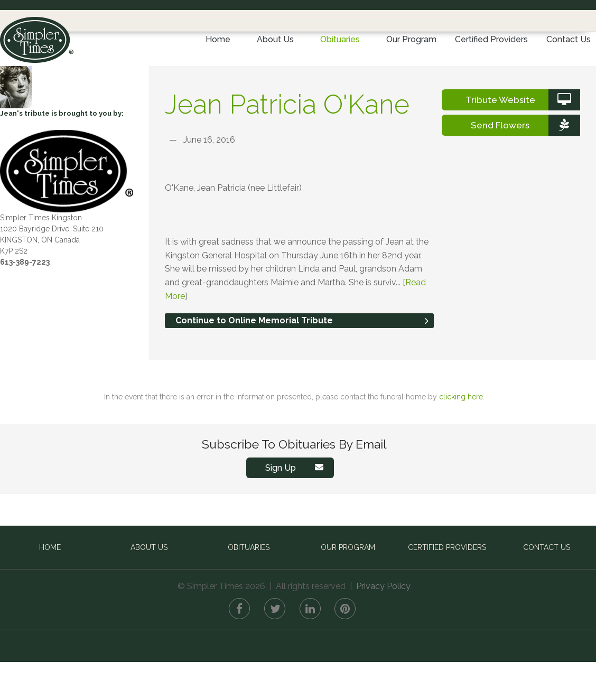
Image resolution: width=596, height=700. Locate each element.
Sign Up (297, 506)
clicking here (461, 435)
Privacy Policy (383, 624)
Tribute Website (523, 138)
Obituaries (340, 39)
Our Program (411, 39)
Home (218, 39)
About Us (275, 39)
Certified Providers (491, 39)
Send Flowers (525, 163)
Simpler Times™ (37, 36)
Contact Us (569, 39)
